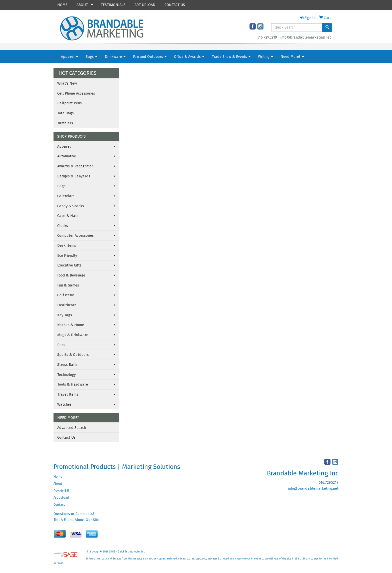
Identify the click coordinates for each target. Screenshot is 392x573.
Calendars (66, 196)
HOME (62, 5)
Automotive (67, 156)
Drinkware (115, 57)
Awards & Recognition (75, 166)
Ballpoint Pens (69, 103)
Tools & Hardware (73, 384)
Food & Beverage (71, 275)
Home (58, 477)
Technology (66, 375)
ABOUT (82, 5)
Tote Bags (65, 113)
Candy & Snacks (71, 206)
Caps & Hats (68, 216)
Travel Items (68, 394)
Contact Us (66, 437)
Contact (59, 505)
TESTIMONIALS (113, 5)
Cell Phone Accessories (76, 93)
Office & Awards (189, 57)
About (58, 484)
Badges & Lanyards (74, 176)
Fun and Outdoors (150, 57)
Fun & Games (68, 285)
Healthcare (67, 305)
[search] (327, 28)
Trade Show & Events (231, 57)
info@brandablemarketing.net (306, 37)
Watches (64, 404)
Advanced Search (72, 428)
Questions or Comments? (74, 514)
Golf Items (66, 295)
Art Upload (61, 498)
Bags (91, 57)
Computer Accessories (75, 235)
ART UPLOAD (145, 5)
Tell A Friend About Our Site (76, 520)
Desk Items (67, 245)
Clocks (63, 226)
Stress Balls (67, 365)
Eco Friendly (67, 255)
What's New (67, 83)
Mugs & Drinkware (73, 335)
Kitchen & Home (71, 325)
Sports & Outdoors (73, 355)
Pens (61, 345)
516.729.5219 (267, 37)
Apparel (69, 57)
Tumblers (65, 123)
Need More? (292, 57)
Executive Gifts (69, 265)
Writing (265, 57)
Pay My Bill (61, 491)
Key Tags (65, 315)
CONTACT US (175, 5)
